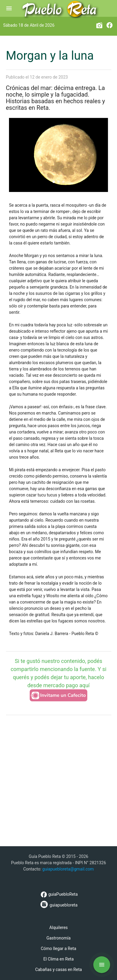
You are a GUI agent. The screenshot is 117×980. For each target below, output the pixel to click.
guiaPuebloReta (58, 894)
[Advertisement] (58, 780)
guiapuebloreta (59, 904)
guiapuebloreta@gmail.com (68, 869)
